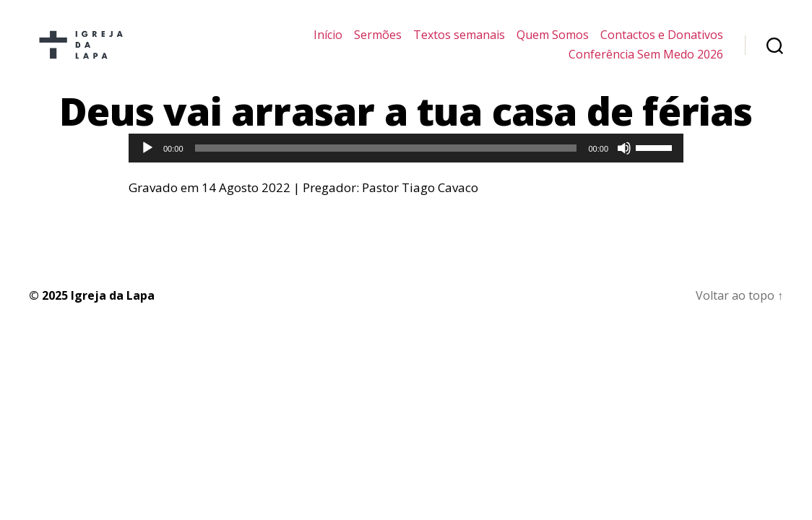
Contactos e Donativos (662, 41)
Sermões (378, 41)
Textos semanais (459, 41)
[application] (406, 160)
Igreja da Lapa (113, 307)
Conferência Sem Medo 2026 (646, 60)
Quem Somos (553, 41)
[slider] (386, 160)
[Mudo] (624, 160)
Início (328, 41)
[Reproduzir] (147, 160)
